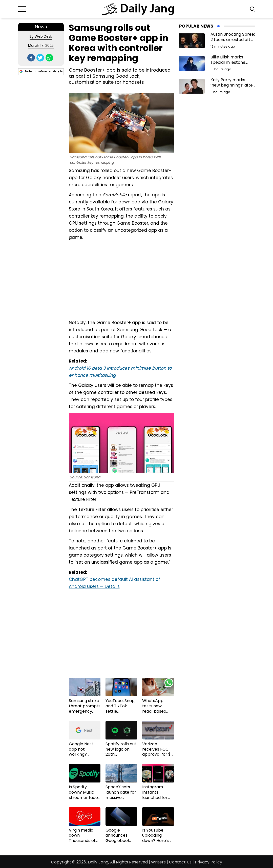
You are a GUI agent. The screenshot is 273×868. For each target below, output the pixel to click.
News (41, 27)
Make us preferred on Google (41, 72)
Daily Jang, (98, 862)
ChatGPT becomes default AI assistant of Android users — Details (114, 583)
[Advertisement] (121, 279)
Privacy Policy (208, 862)
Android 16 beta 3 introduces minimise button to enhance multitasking (120, 372)
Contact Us (180, 862)
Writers (158, 862)
